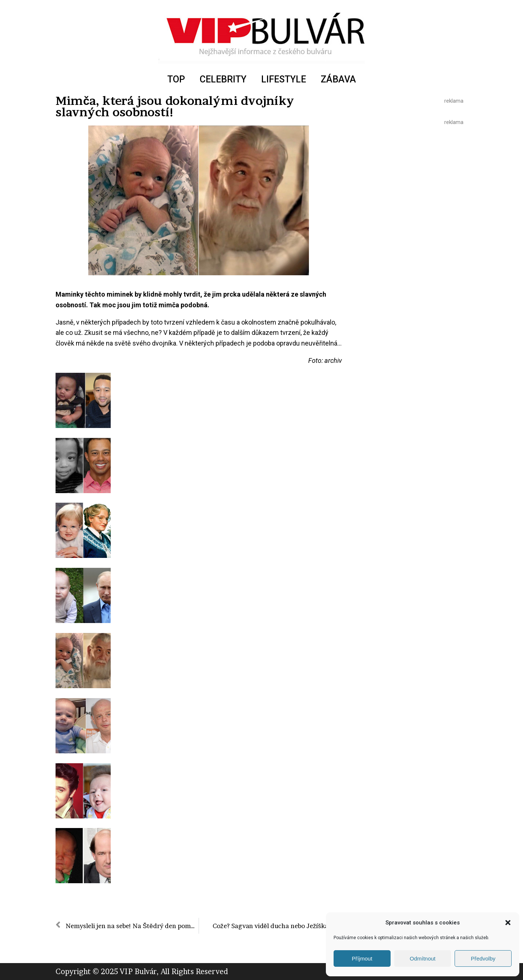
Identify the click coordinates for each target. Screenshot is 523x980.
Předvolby (483, 958)
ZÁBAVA (338, 79)
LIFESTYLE (284, 79)
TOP (176, 79)
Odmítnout (423, 958)
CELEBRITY (223, 79)
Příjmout (362, 958)
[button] (508, 923)
